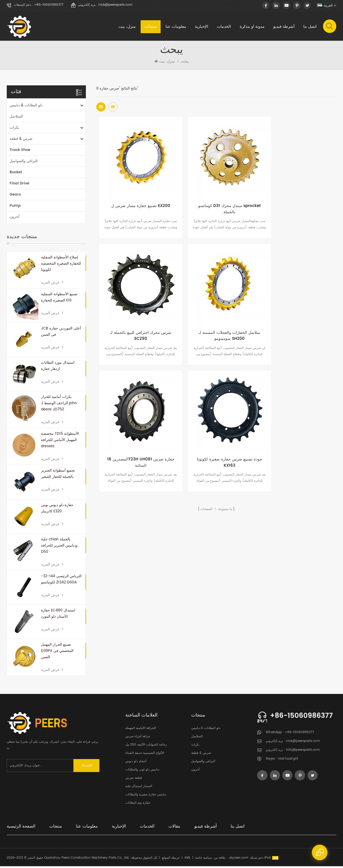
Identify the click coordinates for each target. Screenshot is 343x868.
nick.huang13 (288, 760)
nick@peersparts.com (115, 5)
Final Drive (19, 185)
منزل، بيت (127, 27)
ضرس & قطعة (21, 140)
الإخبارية (201, 27)
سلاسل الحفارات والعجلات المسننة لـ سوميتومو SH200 (136, 320)
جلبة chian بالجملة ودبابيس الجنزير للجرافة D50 (59, 547)
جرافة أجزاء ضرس (138, 738)
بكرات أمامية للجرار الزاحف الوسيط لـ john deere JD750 (59, 405)
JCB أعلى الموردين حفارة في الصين (61, 333)
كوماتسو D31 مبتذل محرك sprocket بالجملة (216, 202)
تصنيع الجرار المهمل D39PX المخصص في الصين (57, 653)
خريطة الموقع (171, 860)
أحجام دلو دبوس (136, 763)
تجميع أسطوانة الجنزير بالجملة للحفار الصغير (58, 475)
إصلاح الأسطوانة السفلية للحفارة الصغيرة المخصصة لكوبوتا (61, 265)
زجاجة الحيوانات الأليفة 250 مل (146, 746)
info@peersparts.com (303, 752)
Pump (15, 207)
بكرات (14, 129)
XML (187, 860)
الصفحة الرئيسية (21, 828)
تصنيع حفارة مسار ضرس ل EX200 (136, 199)
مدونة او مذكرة (252, 27)
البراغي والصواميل (24, 163)
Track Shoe (20, 152)
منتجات (150, 27)
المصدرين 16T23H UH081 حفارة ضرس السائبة (216, 320)
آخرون (15, 219)
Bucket (16, 174)
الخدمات (224, 27)
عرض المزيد (52, 284)
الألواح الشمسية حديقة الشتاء (145, 755)
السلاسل (16, 118)
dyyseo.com (239, 860)
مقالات (174, 828)
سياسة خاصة (204, 860)
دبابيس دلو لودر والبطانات (142, 771)
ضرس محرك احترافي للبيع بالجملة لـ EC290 (296, 202)
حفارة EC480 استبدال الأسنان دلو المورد (58, 615)
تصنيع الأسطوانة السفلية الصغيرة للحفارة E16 (59, 299)
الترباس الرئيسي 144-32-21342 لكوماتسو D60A (61, 581)
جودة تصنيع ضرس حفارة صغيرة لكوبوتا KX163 (296, 320)
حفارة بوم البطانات (138, 805)
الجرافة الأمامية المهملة (141, 730)
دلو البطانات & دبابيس (26, 107)
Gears (15, 196)
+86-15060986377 (49, 5)
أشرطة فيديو (284, 27)
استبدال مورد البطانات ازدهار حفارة (58, 367)
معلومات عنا (176, 27)
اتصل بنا (310, 27)
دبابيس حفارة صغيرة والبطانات (146, 796)
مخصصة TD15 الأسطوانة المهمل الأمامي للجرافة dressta (60, 442)
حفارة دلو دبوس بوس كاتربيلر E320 (57, 510)
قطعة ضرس (134, 780)
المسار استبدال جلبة (139, 788)
